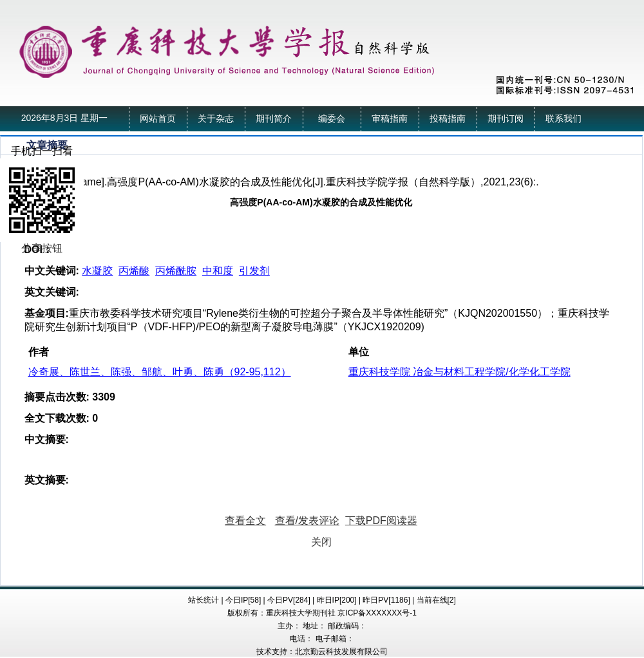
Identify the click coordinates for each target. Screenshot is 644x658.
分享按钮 (42, 248)
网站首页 (158, 119)
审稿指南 (390, 119)
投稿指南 (448, 119)
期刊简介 (274, 119)
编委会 (332, 119)
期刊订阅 (506, 119)
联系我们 (563, 119)
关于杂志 (216, 119)
